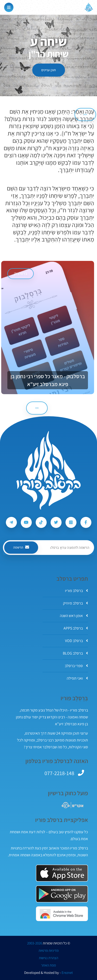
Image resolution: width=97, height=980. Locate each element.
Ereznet (67, 973)
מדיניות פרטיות (49, 951)
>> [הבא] (37, 408)
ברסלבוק (21, 274)
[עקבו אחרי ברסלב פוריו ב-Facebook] (86, 522)
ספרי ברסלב (76, 666)
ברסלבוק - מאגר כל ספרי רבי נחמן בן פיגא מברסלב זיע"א (48, 380)
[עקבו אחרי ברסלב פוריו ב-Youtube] (26, 522)
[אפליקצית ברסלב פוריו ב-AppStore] (62, 873)
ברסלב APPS (76, 628)
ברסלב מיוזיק (75, 603)
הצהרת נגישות (48, 958)
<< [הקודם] (85, 114)
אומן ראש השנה (74, 616)
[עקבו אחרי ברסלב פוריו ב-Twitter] (56, 522)
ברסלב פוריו (76, 591)
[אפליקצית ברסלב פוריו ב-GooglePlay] (62, 894)
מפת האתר (48, 965)
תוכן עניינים (49, 70)
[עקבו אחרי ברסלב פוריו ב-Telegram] (11, 522)
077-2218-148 (59, 773)
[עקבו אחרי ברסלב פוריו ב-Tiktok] (41, 522)
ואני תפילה (77, 678)
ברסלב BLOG (75, 653)
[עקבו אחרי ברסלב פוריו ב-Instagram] (71, 522)
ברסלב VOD (76, 641)
